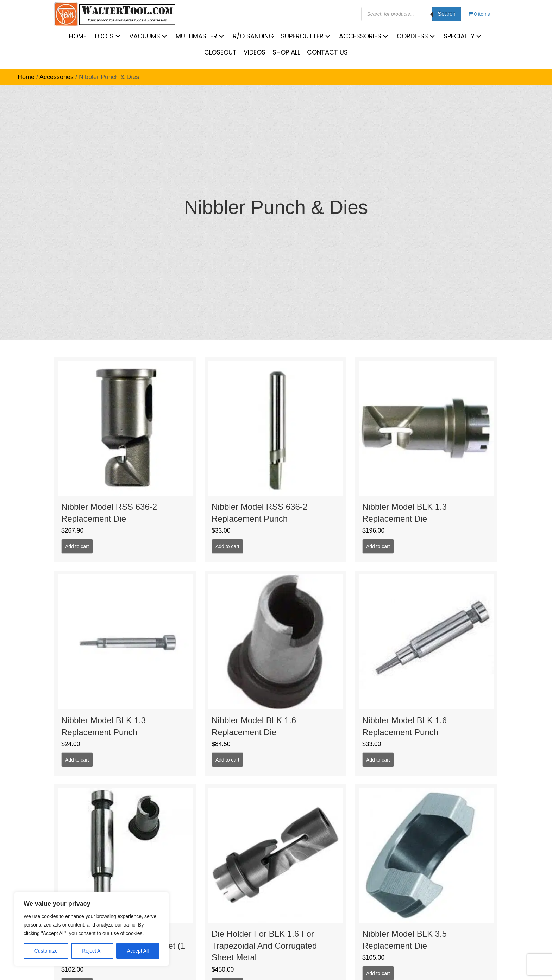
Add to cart (77, 546)
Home (26, 77)
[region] (92, 929)
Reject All (92, 951)
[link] (78, 36)
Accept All (138, 951)
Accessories (57, 77)
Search (447, 14)
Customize (46, 951)
